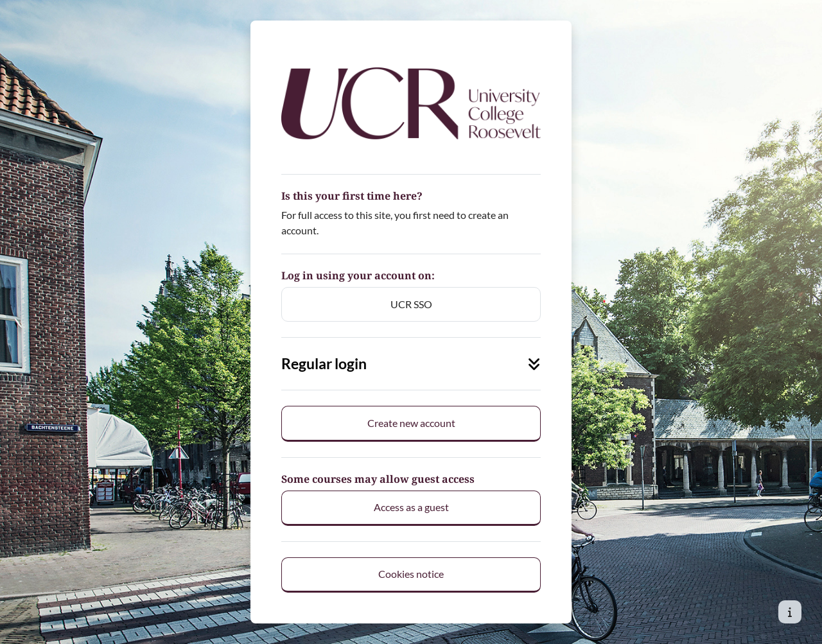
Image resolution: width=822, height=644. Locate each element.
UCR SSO (411, 304)
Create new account (411, 423)
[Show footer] (790, 612)
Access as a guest (411, 507)
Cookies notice (411, 574)
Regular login (411, 364)
